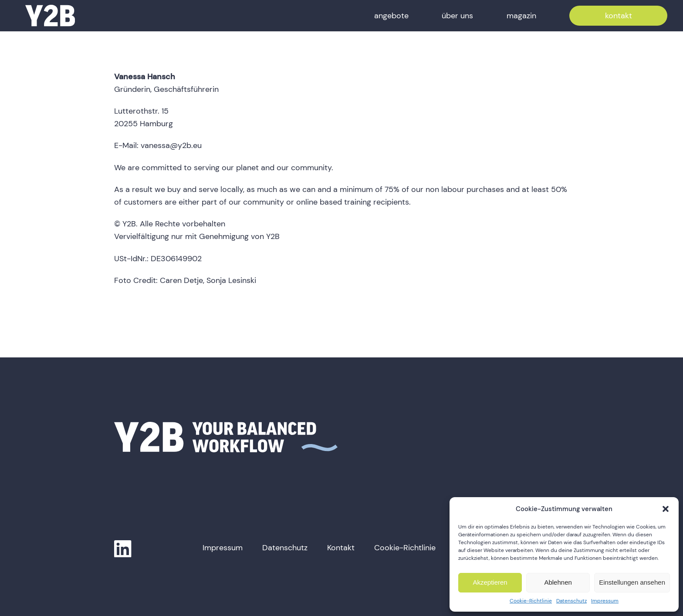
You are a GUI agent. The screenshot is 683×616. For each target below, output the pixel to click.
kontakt (619, 16)
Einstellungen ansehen (632, 582)
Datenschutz (571, 601)
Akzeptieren (490, 582)
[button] (666, 509)
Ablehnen (558, 582)
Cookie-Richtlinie (531, 601)
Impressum (605, 601)
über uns (457, 16)
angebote (391, 16)
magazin (521, 16)
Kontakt (341, 548)
